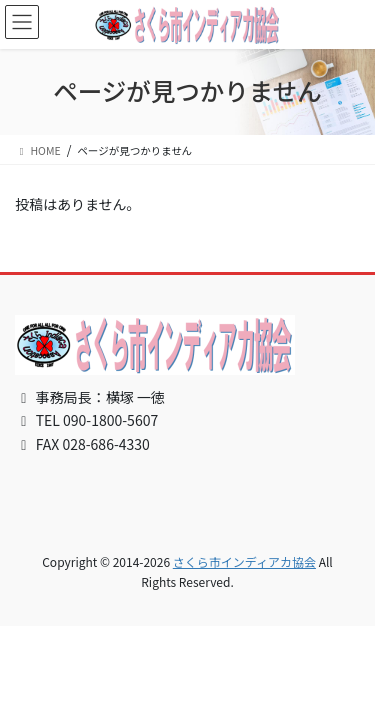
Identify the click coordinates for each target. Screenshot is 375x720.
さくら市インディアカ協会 (244, 561)
